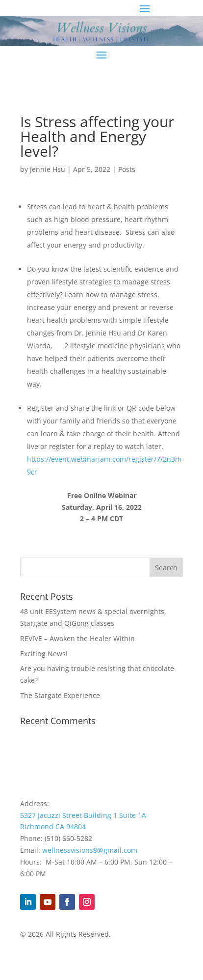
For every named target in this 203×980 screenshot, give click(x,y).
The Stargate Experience (60, 695)
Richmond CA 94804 (53, 826)
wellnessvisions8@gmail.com (90, 850)
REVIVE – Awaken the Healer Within (77, 638)
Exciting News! (44, 654)
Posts (127, 169)
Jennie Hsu (48, 169)
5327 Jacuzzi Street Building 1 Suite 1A (83, 815)
